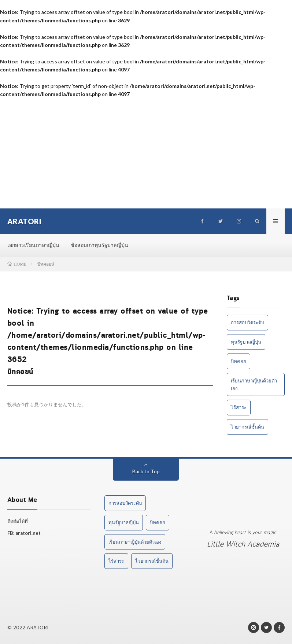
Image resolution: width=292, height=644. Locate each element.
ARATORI (38, 628)
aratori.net (28, 533)
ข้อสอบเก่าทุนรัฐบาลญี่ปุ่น (99, 245)
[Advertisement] (146, 153)
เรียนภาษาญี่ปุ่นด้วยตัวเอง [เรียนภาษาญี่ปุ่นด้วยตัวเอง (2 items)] (254, 384)
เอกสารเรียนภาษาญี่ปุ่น (33, 245)
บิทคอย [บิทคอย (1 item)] (239, 361)
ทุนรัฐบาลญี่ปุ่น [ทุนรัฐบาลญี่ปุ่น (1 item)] (246, 342)
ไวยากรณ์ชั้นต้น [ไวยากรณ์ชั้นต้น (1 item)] (247, 427)
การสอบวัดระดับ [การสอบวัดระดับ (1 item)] (247, 322)
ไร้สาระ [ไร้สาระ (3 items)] (239, 407)
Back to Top (146, 471)
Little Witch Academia (243, 545)
